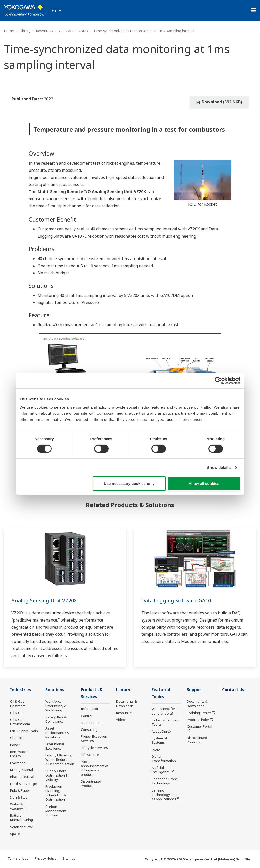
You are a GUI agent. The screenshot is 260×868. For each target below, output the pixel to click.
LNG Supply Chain (24, 731)
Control (86, 716)
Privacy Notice (46, 858)
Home (9, 31)
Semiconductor (22, 827)
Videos (121, 720)
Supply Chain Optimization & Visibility (57, 775)
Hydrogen (18, 763)
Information (90, 709)
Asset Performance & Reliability (57, 733)
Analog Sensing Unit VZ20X (44, 601)
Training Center (199, 713)
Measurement (92, 723)
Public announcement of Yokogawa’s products (95, 768)
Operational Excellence (55, 746)
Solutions (55, 690)
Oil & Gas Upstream (18, 703)
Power (15, 745)
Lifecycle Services (94, 748)
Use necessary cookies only (129, 483)
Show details (219, 467)
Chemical (17, 738)
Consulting (89, 730)
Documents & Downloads (126, 703)
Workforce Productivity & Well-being (56, 706)
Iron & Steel (19, 797)
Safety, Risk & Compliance (56, 719)
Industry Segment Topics (166, 722)
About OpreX (161, 731)
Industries (21, 690)
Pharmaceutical (22, 777)
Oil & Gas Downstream (20, 722)
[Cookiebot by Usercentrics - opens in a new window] (218, 381)
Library (25, 31)
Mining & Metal (22, 770)
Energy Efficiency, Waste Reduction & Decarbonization (60, 759)
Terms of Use (18, 858)
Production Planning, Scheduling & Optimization (56, 793)
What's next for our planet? (163, 711)
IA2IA (156, 750)
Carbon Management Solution (56, 811)
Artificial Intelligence (161, 770)
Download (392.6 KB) (219, 102)
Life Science (90, 755)
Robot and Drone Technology (165, 781)
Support (195, 690)
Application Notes (73, 31)
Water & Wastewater (20, 806)
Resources (44, 31)
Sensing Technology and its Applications (164, 795)
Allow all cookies (204, 483)
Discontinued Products (91, 784)
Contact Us (233, 690)
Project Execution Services (94, 739)
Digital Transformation (164, 759)
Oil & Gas (17, 713)
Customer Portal (199, 726)
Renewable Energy (19, 754)
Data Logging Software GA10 (176, 601)
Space (15, 834)
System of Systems (159, 740)
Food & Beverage (23, 784)
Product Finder (198, 720)
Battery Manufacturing (22, 818)
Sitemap (69, 858)
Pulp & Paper (20, 790)
